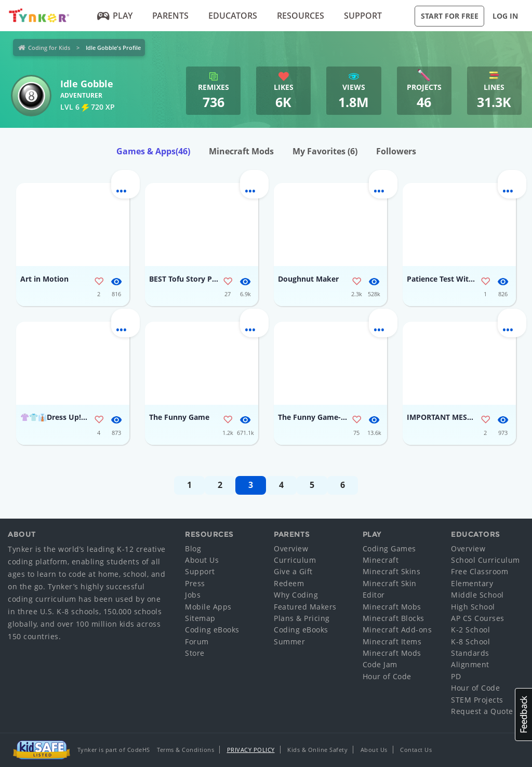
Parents (170, 16)
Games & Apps (153, 151)
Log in (505, 16)
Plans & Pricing (302, 618)
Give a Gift (293, 571)
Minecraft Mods (241, 151)
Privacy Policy (251, 750)
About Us (202, 560)
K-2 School (470, 630)
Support (363, 16)
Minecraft (381, 560)
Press (195, 583)
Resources (301, 16)
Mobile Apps (208, 607)
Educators (233, 16)
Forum (197, 642)
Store (195, 653)
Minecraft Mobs (392, 607)
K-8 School (470, 642)
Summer (289, 642)
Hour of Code (387, 676)
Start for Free (450, 16)
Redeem (289, 583)
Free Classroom (480, 571)
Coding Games (389, 548)
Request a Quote (482, 711)
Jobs (193, 595)
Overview (291, 548)
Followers (396, 151)
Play (115, 16)
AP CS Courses (478, 618)
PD (456, 676)
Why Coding (296, 595)
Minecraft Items (392, 642)
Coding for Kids (49, 48)
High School (473, 607)
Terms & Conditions (185, 750)
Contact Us (416, 750)
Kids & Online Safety (317, 750)
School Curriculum (486, 560)
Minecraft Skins (392, 571)
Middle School (477, 595)
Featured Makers (305, 607)
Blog (193, 548)
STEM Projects (477, 700)
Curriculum (295, 560)
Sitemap (200, 618)
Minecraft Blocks (394, 618)
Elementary (472, 583)
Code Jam (380, 664)
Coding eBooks (212, 630)
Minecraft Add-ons (397, 630)
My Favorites (325, 151)
